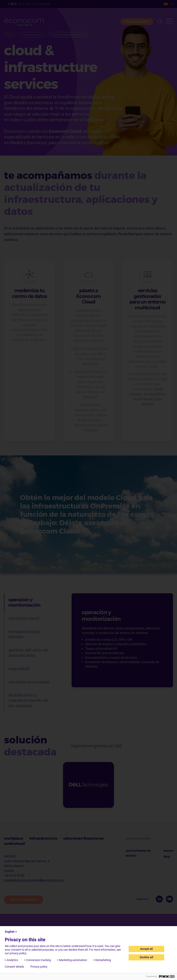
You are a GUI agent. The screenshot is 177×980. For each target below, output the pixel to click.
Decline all (146, 957)
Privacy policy (39, 967)
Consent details (14, 967)
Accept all (146, 949)
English (11, 932)
